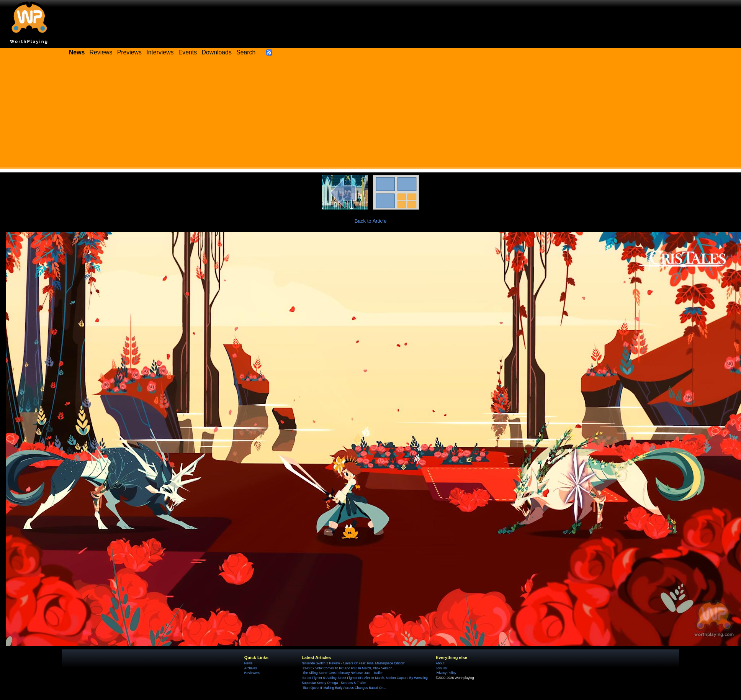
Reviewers (252, 673)
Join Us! (442, 668)
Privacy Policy (446, 673)
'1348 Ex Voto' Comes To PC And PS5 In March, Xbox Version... (348, 668)
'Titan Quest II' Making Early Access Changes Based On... (344, 688)
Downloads (217, 52)
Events (188, 52)
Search (246, 52)
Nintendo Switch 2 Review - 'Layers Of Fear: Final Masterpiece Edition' (353, 663)
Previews (129, 52)
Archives (251, 668)
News (248, 663)
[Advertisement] (371, 115)
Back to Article (371, 221)
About (440, 663)
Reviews (101, 52)
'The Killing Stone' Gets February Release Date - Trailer (342, 673)
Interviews (160, 52)
